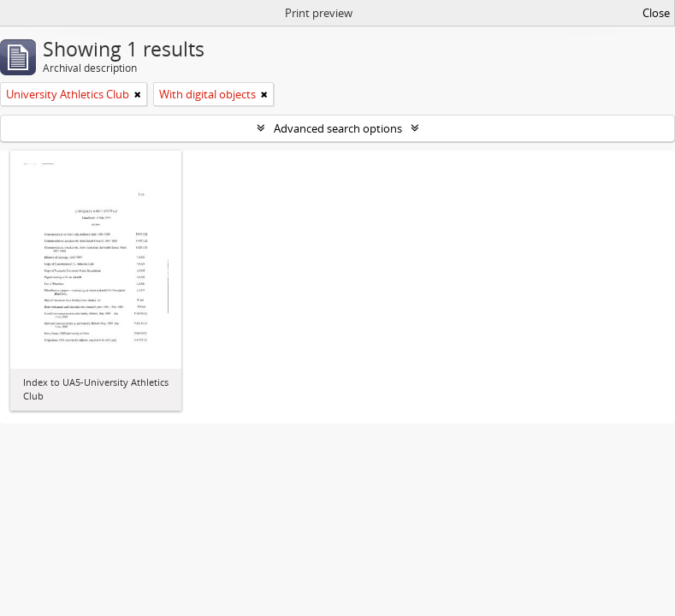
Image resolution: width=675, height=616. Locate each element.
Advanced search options (338, 128)
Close (656, 13)
